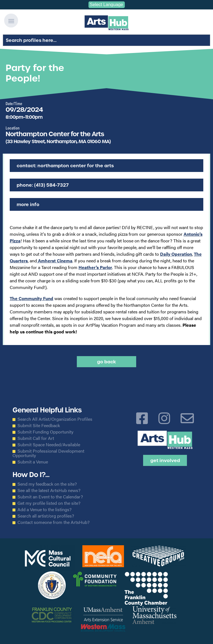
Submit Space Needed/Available (49, 445)
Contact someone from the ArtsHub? (54, 522)
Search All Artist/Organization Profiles (55, 419)
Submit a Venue (33, 462)
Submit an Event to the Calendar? (50, 497)
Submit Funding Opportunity (45, 432)
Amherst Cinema (55, 261)
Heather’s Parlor (95, 267)
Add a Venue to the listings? (45, 509)
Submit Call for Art (36, 438)
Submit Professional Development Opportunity (48, 453)
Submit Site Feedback (39, 425)
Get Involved (165, 460)
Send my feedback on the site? (47, 484)
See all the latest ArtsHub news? (49, 490)
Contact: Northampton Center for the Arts (65, 166)
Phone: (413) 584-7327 (43, 185)
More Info (28, 204)
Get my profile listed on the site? (49, 503)
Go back (106, 362)
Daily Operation (176, 254)
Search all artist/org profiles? (46, 516)
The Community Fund (31, 298)
